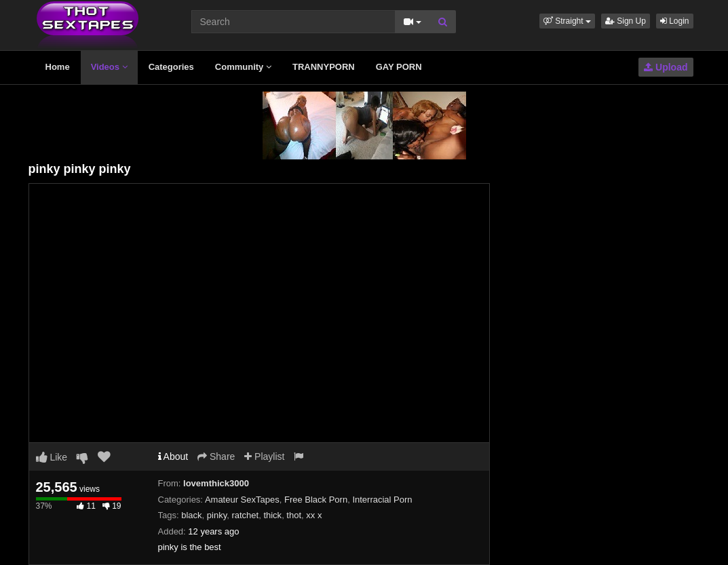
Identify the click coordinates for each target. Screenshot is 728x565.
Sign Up (626, 21)
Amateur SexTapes (242, 500)
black (191, 515)
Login (675, 21)
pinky (217, 515)
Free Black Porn (316, 500)
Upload (666, 67)
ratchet (245, 515)
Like (52, 457)
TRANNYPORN (324, 67)
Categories (171, 67)
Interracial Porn (382, 500)
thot (294, 515)
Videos (109, 67)
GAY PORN (399, 67)
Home (58, 67)
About (173, 456)
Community (243, 67)
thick (272, 515)
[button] (567, 21)
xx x (314, 515)
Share (216, 456)
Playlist (264, 456)
